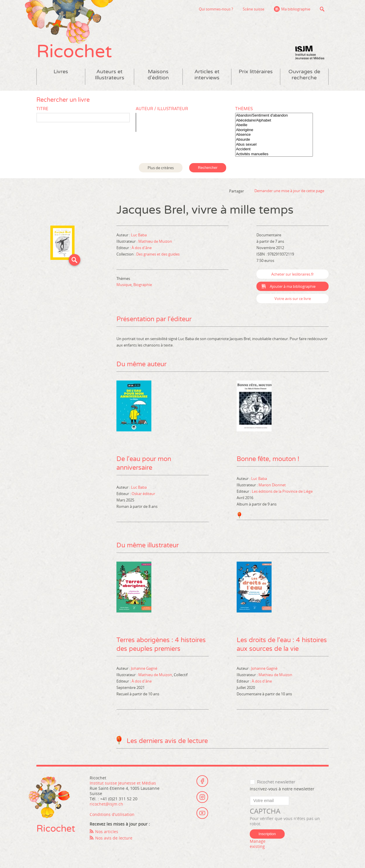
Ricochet (74, 52)
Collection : (126, 254)
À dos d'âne (142, 248)
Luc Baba (139, 235)
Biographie (143, 285)
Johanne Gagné (144, 668)
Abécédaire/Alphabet (274, 120)
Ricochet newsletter (276, 782)
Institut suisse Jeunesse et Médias (310, 52)
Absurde (274, 140)
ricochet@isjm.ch (106, 804)
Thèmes (244, 109)
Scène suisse (254, 9)
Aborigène (274, 130)
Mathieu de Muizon (155, 241)
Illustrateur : (127, 241)
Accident (274, 149)
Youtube (202, 813)
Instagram (202, 797)
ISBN (261, 254)
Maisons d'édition (158, 75)
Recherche (322, 9)
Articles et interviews (207, 75)
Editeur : (124, 248)
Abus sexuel (274, 145)
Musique (124, 285)
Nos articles (107, 832)
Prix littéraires (256, 72)
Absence (274, 135)
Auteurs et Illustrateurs (110, 75)
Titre (42, 109)
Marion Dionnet (272, 485)
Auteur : (124, 235)
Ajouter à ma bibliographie (293, 286)
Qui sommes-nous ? (216, 9)
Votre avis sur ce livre (293, 299)
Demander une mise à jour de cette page (289, 191)
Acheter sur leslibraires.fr (293, 274)
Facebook (202, 781)
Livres (61, 72)
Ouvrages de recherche (304, 75)
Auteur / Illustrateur (162, 109)
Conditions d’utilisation (112, 814)
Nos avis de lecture (114, 838)
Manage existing (258, 844)
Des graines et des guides (158, 254)
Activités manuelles (274, 154)
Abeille (274, 125)
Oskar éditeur (143, 494)
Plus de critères (161, 168)
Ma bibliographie (296, 9)
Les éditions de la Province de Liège (282, 491)
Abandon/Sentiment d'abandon (274, 116)
